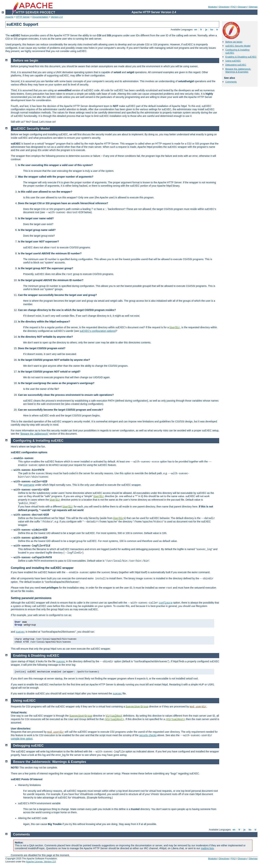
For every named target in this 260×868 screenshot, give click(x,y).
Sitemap (253, 7)
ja (206, 30)
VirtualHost (114, 716)
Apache (9, 17)
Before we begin (234, 42)
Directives (224, 7)
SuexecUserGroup (137, 707)
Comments (231, 82)
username (29, 485)
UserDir (175, 328)
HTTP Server (23, 17)
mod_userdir (198, 707)
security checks (148, 735)
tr (217, 30)
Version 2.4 (57, 17)
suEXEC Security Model (238, 46)
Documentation (40, 17)
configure (166, 603)
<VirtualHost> (114, 719)
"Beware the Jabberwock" (34, 434)
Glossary (242, 7)
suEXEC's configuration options (97, 331)
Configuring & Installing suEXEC (38, 441)
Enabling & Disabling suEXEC (241, 57)
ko (212, 30)
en (196, 30)
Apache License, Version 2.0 (41, 862)
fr (201, 30)
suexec (20, 632)
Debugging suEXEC (236, 65)
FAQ (233, 7)
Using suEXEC (233, 61)
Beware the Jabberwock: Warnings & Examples (238, 70)
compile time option (22, 739)
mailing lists (207, 848)
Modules (212, 7)
